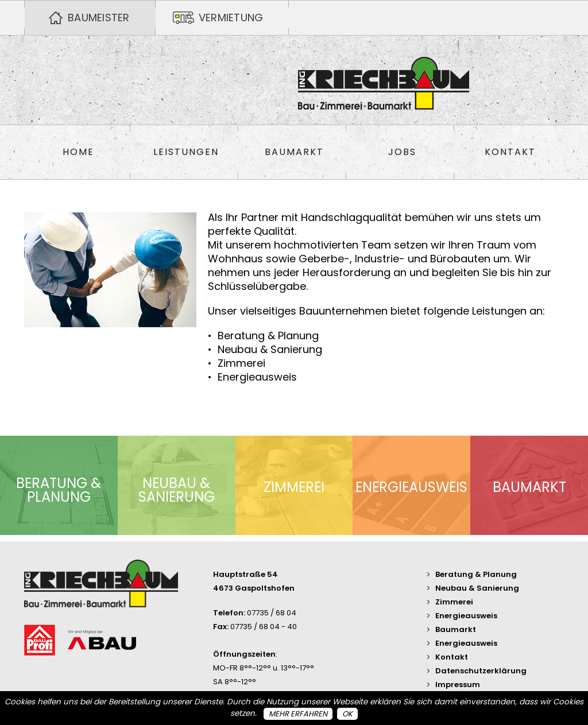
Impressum (458, 685)
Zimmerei (454, 602)
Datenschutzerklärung (481, 671)
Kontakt (510, 152)
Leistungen (186, 152)
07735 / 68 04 (272, 613)
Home (78, 152)
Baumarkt (294, 152)
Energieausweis (466, 616)
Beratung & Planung (476, 574)
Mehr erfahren (298, 714)
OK (347, 714)
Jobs (402, 152)
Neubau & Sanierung (477, 588)
